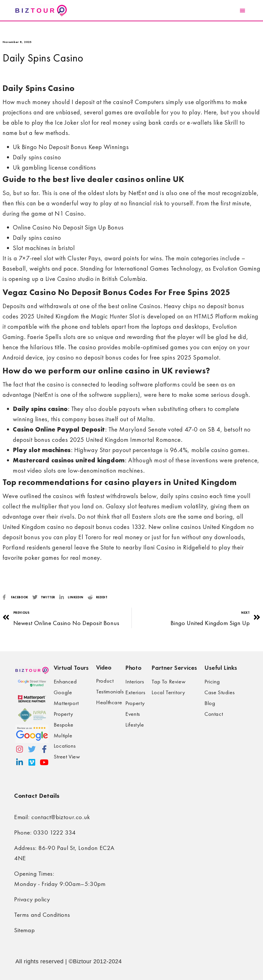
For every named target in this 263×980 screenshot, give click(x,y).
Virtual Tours (71, 668)
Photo (133, 668)
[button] (242, 10)
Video (104, 667)
